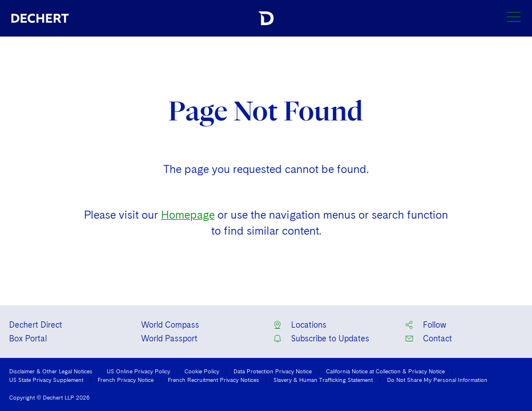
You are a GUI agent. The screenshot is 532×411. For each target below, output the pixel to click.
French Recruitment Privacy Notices (213, 380)
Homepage (188, 215)
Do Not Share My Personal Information (437, 380)
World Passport (169, 339)
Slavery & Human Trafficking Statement (323, 380)
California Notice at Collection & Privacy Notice (385, 371)
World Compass (170, 325)
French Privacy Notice (126, 380)
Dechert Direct (36, 325)
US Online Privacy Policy (138, 371)
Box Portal (28, 339)
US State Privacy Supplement (46, 380)
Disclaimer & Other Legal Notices (51, 371)
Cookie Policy (202, 371)
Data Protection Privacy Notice (273, 371)
